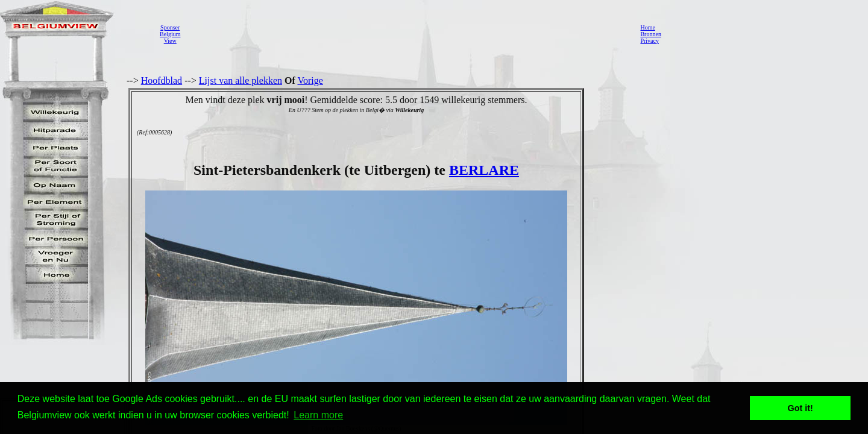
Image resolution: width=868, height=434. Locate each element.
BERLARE (484, 170)
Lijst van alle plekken (241, 80)
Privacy (649, 41)
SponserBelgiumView (170, 34)
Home (647, 27)
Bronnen (650, 34)
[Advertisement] (407, 34)
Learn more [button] (318, 415)
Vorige (310, 80)
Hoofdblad (162, 80)
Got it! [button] (800, 408)
